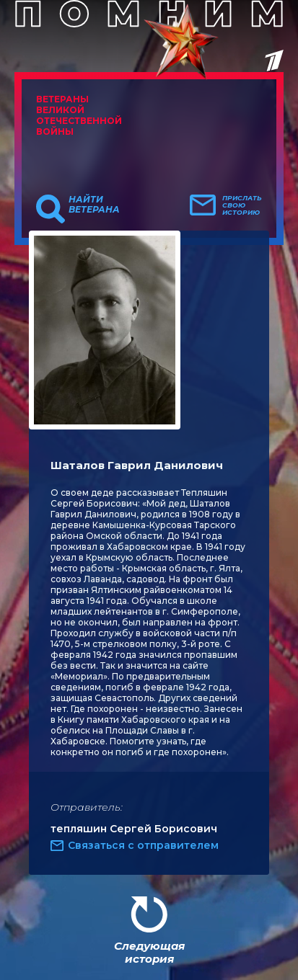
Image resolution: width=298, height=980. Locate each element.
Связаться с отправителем (143, 845)
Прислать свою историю (242, 205)
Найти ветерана (94, 205)
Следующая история (149, 952)
